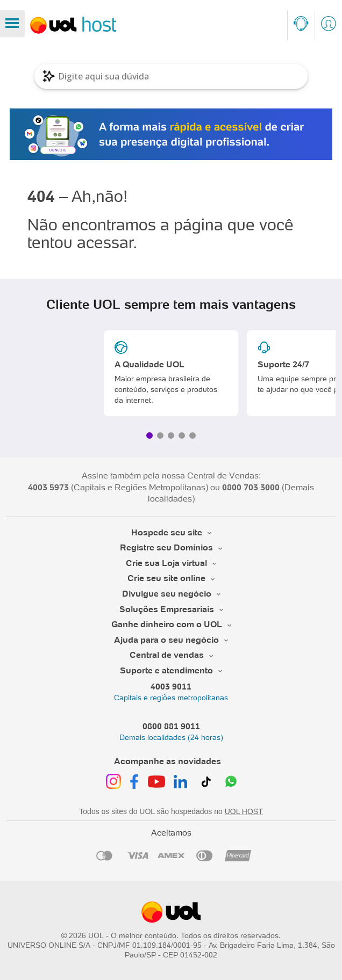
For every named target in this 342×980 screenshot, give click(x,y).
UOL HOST (244, 811)
